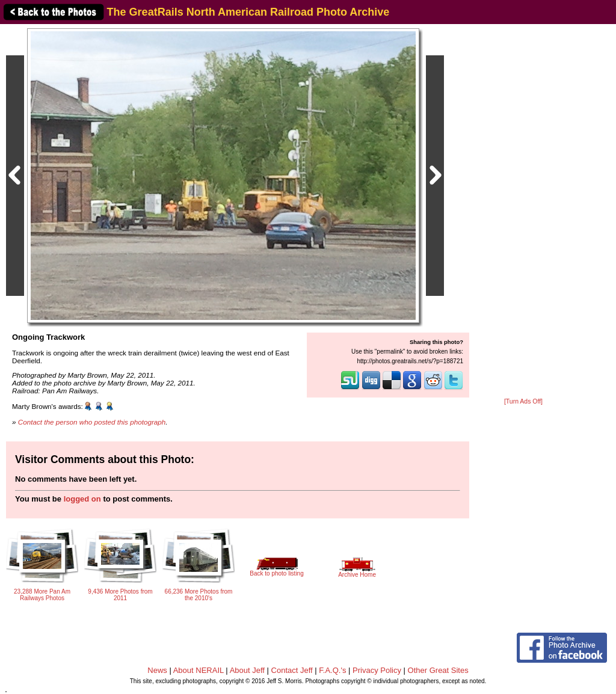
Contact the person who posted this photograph (92, 422)
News (157, 670)
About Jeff (247, 670)
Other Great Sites (438, 670)
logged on (82, 499)
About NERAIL (199, 670)
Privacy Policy (377, 670)
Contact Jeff (292, 670)
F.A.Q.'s (332, 670)
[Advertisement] (523, 212)
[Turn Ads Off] (523, 401)
